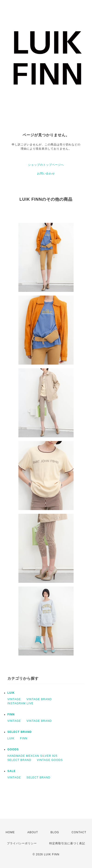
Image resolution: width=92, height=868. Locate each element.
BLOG (55, 832)
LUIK (11, 693)
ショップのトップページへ (46, 165)
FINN (11, 714)
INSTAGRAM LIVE (20, 703)
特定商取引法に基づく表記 (67, 843)
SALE (11, 771)
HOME (10, 832)
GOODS (13, 749)
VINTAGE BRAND (39, 699)
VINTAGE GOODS (50, 760)
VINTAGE (14, 699)
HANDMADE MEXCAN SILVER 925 (32, 756)
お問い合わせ (46, 174)
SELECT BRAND (20, 732)
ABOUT (33, 832)
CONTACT (79, 832)
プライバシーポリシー (22, 843)
